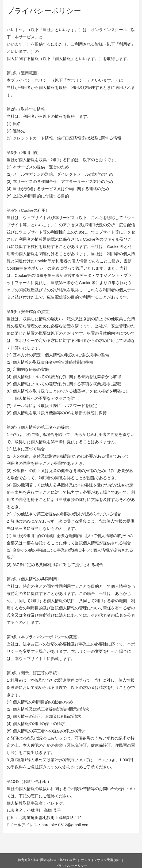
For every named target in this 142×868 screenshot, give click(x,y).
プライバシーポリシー (71, 866)
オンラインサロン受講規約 (100, 860)
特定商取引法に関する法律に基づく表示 (47, 860)
